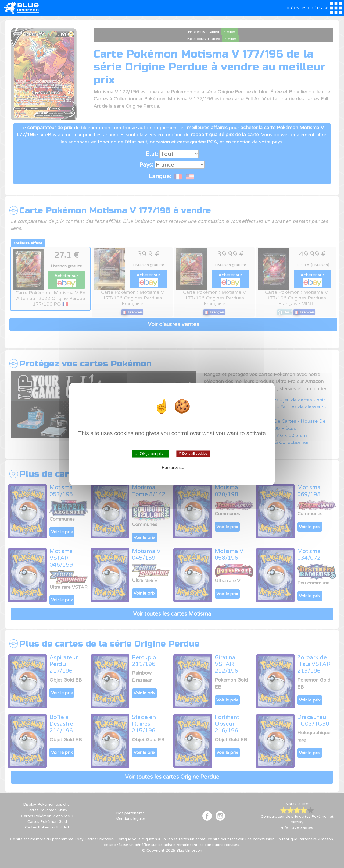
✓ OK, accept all (151, 454)
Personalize (173, 467)
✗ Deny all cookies (193, 454)
